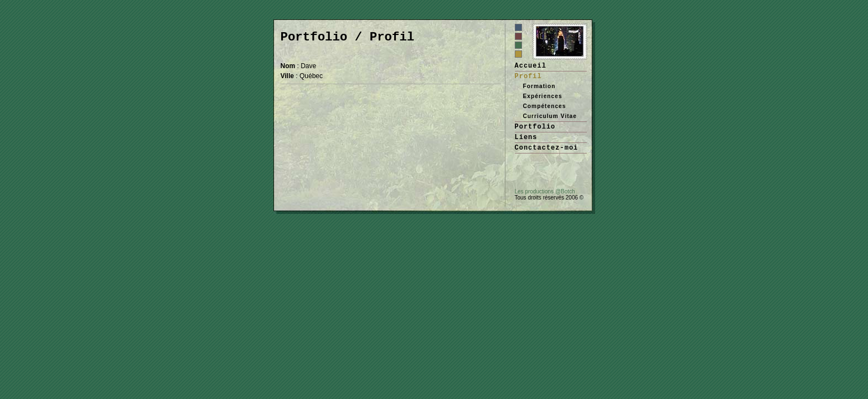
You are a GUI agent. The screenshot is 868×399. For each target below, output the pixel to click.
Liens (526, 137)
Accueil (531, 66)
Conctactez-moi (547, 148)
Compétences (545, 106)
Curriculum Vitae (550, 116)
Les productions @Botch (545, 191)
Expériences (543, 96)
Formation (539, 86)
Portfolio (535, 127)
